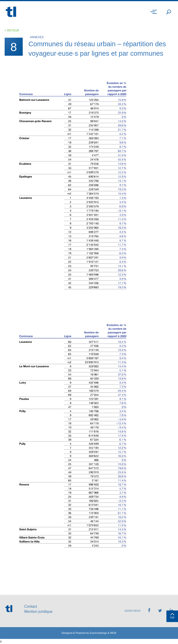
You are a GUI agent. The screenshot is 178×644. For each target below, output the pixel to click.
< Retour (12, 31)
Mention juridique (38, 612)
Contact (30, 606)
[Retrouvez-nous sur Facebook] (149, 611)
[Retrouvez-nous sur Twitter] (160, 611)
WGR (113, 633)
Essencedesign (98, 633)
